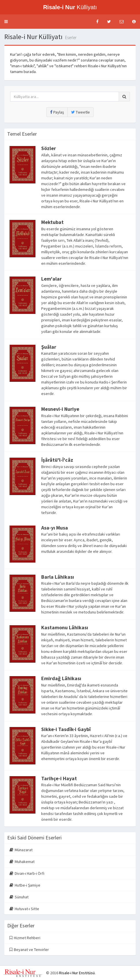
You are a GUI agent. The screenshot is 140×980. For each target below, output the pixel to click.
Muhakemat (22, 862)
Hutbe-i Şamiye (25, 885)
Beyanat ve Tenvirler (29, 950)
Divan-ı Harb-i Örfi (27, 873)
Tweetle (81, 112)
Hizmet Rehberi (25, 938)
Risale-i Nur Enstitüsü (77, 973)
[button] (6, 22)
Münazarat (21, 850)
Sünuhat (19, 897)
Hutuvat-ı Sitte (24, 909)
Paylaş (57, 112)
